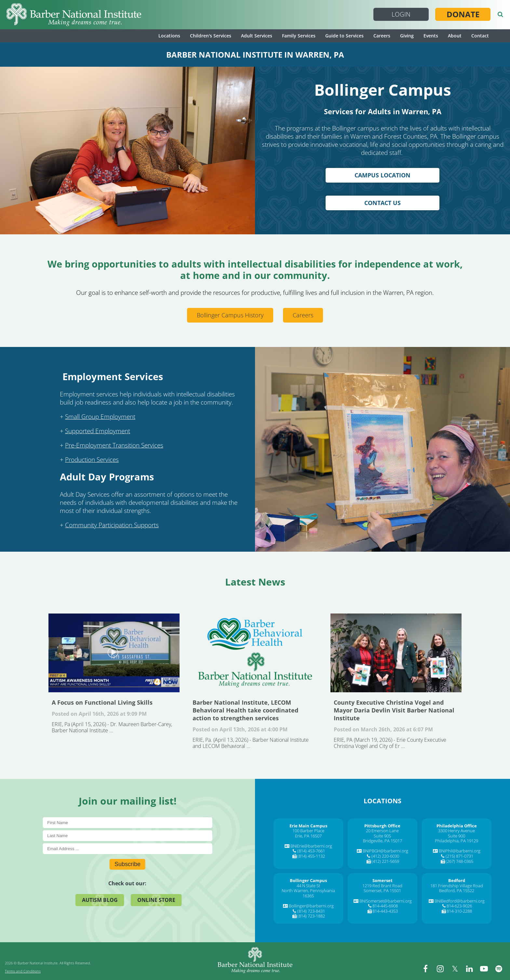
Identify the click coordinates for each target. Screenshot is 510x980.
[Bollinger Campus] (308, 880)
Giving (407, 36)
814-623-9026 (459, 906)
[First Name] (127, 823)
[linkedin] (469, 969)
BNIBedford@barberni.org (460, 901)
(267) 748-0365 (459, 861)
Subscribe (127, 864)
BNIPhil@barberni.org (460, 851)
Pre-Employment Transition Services (114, 445)
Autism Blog (100, 900)
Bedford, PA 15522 (457, 890)
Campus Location (382, 175)
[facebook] (425, 969)
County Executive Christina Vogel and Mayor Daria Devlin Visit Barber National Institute (396, 653)
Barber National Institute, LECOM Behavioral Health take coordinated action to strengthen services (255, 653)
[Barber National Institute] (74, 15)
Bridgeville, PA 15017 (382, 841)
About (455, 36)
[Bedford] (457, 880)
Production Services (92, 460)
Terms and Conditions (23, 971)
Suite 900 (456, 836)
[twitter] (455, 969)
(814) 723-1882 (311, 916)
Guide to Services (344, 36)
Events (431, 36)
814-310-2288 (459, 911)
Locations (169, 36)
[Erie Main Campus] (308, 826)
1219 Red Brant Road (382, 886)
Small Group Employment (100, 417)
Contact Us (382, 203)
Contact (480, 36)
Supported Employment (98, 431)
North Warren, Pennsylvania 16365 (308, 893)
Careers (382, 36)
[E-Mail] (127, 849)
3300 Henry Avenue (456, 831)
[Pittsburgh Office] (382, 826)
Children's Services (211, 36)
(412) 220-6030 (385, 856)
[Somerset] (382, 880)
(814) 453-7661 (311, 851)
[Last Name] (127, 836)
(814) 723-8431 (311, 911)
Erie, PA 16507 (308, 836)
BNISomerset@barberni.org (386, 901)
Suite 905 (382, 836)
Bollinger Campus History (230, 315)
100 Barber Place (308, 831)
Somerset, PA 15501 (382, 890)
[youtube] (484, 969)
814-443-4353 (385, 911)
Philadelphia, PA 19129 (456, 841)
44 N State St (308, 886)
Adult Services (257, 36)
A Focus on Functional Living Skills (114, 653)
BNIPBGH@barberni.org (385, 851)
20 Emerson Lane (382, 831)
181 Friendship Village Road (457, 886)
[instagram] (440, 969)
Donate (463, 14)
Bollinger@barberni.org (311, 906)
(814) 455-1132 (311, 856)
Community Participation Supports (112, 525)
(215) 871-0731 (459, 856)
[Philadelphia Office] (457, 826)
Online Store (156, 900)
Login (401, 14)
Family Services (299, 36)
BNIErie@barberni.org (311, 846)
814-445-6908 (385, 906)
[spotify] (499, 969)
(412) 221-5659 (385, 861)
